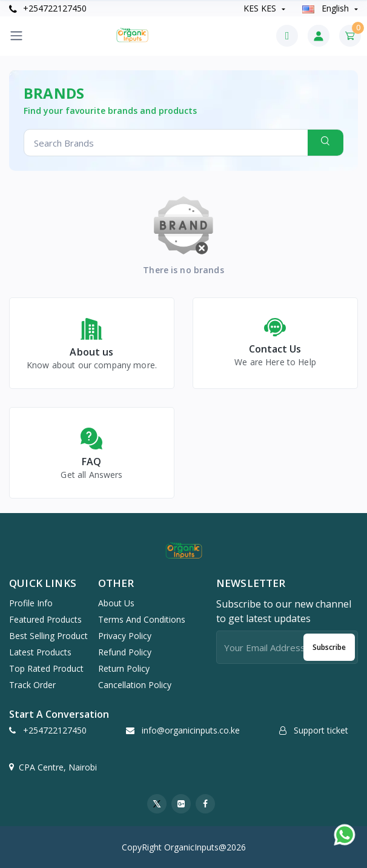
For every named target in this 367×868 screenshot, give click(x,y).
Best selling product (48, 636)
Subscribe (329, 647)
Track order (32, 685)
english (327, 8)
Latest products (40, 652)
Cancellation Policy (135, 685)
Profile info (31, 603)
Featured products (45, 619)
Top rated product (46, 668)
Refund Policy (125, 652)
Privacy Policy (125, 636)
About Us (116, 603)
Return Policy (124, 668)
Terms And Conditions (142, 619)
